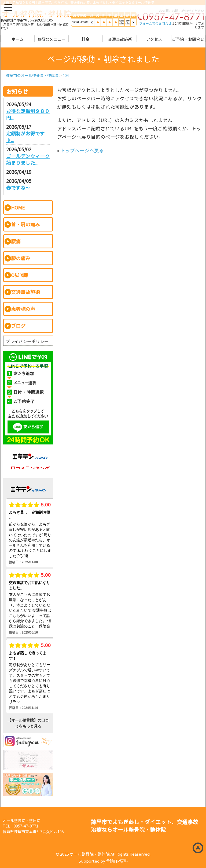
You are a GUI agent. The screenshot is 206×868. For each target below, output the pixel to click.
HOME (18, 207)
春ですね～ (18, 188)
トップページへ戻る (82, 150)
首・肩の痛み (25, 224)
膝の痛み (21, 258)
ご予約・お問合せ (188, 39)
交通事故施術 (120, 39)
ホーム (18, 39)
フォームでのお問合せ (155, 23)
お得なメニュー (51, 39)
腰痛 (16, 241)
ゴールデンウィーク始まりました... (28, 159)
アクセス (154, 39)
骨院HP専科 (117, 861)
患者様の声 (23, 309)
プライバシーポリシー (27, 341)
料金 (86, 39)
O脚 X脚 (19, 275)
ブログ (18, 326)
